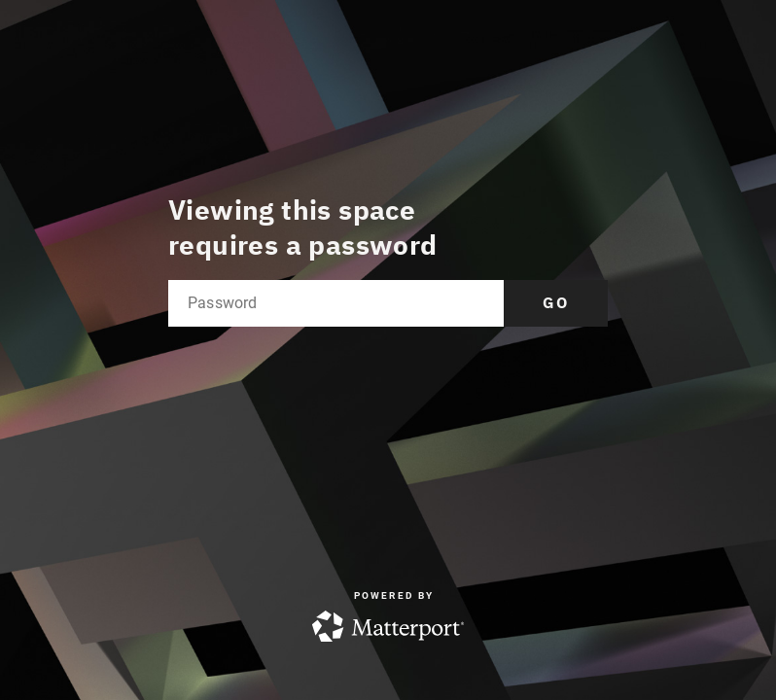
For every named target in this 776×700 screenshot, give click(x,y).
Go (556, 302)
